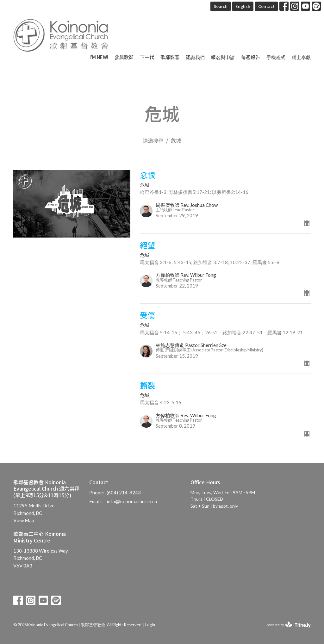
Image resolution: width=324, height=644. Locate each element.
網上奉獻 (301, 57)
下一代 (147, 57)
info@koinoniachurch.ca (132, 501)
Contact (266, 6)
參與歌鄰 (124, 57)
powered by (289, 625)
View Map (24, 520)
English (243, 6)
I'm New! (99, 57)
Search (221, 6)
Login (150, 625)
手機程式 (276, 57)
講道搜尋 (153, 140)
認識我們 (195, 57)
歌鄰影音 (170, 57)
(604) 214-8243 (124, 492)
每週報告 (251, 57)
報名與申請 (223, 57)
